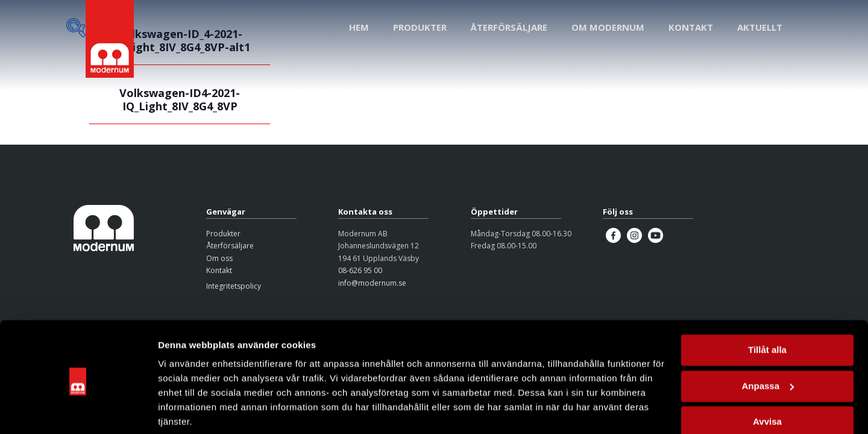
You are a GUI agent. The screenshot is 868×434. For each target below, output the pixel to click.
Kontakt (219, 270)
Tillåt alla (767, 305)
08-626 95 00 (360, 270)
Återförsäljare (230, 246)
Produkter (223, 234)
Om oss (219, 258)
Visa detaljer (185, 410)
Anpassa (768, 341)
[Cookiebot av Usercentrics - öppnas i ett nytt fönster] (78, 410)
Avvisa (767, 377)
